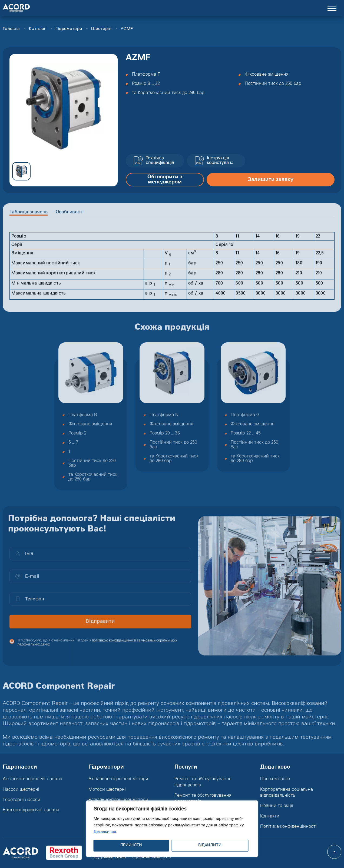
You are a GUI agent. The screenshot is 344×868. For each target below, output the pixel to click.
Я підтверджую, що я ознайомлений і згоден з (97, 646)
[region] (172, 829)
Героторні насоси (21, 800)
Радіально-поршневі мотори (118, 800)
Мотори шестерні (107, 790)
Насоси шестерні (21, 790)
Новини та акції (277, 806)
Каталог (37, 29)
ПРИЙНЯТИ (131, 846)
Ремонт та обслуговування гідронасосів (203, 782)
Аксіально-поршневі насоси (32, 779)
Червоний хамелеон (151, 857)
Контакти (270, 816)
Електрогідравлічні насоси (31, 810)
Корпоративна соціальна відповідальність (287, 793)
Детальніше (105, 832)
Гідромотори (69, 29)
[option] (64, 108)
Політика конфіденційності (288, 827)
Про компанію (275, 779)
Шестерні (101, 29)
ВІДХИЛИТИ (210, 846)
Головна (11, 29)
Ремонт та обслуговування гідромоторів (203, 799)
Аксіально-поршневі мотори (118, 779)
